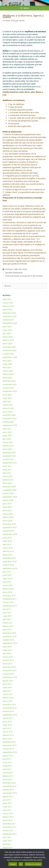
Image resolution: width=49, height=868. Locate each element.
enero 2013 (7, 779)
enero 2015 (7, 701)
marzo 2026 (8, 303)
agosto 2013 (8, 756)
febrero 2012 (8, 817)
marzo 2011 (8, 848)
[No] (46, 858)
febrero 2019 (8, 551)
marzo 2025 (8, 337)
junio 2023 (7, 395)
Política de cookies (33, 864)
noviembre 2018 (10, 561)
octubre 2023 (8, 388)
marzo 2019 (8, 548)
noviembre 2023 (10, 384)
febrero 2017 (8, 626)
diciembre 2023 (9, 381)
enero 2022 (7, 449)
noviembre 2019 (10, 527)
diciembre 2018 (9, 558)
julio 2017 (7, 609)
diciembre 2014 (9, 704)
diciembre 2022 (9, 415)
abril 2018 (7, 582)
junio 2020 (7, 504)
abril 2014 (7, 728)
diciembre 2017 (9, 596)
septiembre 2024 (10, 357)
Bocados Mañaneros (14, 273)
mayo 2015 (7, 687)
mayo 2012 (7, 807)
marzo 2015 (8, 694)
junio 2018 (7, 575)
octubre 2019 (8, 531)
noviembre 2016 (10, 636)
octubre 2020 (8, 493)
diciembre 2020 (9, 487)
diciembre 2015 (9, 667)
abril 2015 (7, 691)
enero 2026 (7, 310)
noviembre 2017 (10, 599)
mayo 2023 (7, 398)
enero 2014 (7, 739)
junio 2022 (7, 432)
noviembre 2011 (10, 827)
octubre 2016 (8, 640)
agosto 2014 (8, 718)
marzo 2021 (8, 476)
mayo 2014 (7, 725)
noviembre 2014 (10, 708)
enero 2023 (7, 412)
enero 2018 (7, 592)
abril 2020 (7, 510)
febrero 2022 (8, 446)
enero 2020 (7, 521)
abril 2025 (7, 333)
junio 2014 (7, 722)
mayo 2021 (7, 470)
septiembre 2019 (10, 534)
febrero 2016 (8, 660)
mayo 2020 (7, 507)
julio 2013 (7, 759)
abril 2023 (7, 401)
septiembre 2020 (10, 497)
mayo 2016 (7, 650)
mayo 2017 (7, 616)
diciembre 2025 (9, 313)
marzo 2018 (8, 585)
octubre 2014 (8, 711)
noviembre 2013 (10, 745)
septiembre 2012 (10, 793)
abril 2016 (7, 653)
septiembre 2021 (10, 463)
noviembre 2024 (10, 350)
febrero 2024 (8, 374)
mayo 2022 (7, 436)
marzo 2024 (8, 371)
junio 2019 (7, 538)
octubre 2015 (8, 674)
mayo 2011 (7, 841)
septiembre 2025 (10, 323)
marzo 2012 (8, 813)
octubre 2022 (8, 422)
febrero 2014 (8, 735)
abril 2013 (7, 769)
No (21, 864)
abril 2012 (7, 810)
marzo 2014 (8, 732)
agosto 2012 (8, 796)
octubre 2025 (8, 320)
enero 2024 (7, 378)
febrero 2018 (8, 589)
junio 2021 (7, 466)
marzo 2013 (8, 773)
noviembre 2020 (10, 490)
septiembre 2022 (10, 425)
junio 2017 (7, 613)
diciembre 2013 (9, 742)
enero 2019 (7, 555)
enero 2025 (7, 344)
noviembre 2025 (10, 316)
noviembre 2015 (10, 670)
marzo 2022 (8, 442)
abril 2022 (7, 439)
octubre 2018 (8, 565)
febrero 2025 (8, 340)
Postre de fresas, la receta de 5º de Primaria (24, 276)
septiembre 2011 (10, 834)
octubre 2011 (8, 830)
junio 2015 (7, 684)
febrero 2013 (8, 776)
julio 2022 (7, 429)
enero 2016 (7, 664)
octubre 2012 (8, 790)
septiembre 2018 (10, 568)
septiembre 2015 (10, 677)
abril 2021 (7, 473)
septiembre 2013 (10, 752)
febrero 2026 (8, 306)
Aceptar (13, 864)
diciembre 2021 (9, 453)
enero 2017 (7, 630)
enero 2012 (7, 820)
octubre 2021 (8, 459)
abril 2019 (7, 544)
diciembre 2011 (9, 824)
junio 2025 (7, 327)
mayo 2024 (7, 364)
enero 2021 (7, 483)
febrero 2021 (8, 480)
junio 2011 (7, 837)
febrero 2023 (8, 408)
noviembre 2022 (10, 418)
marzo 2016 (8, 657)
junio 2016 (7, 647)
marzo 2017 (8, 623)
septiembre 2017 (10, 606)
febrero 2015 (8, 698)
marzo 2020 (8, 514)
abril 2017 (7, 619)
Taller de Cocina (20, 269)
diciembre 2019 (9, 524)
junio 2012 (7, 803)
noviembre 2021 (10, 456)
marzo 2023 (8, 405)
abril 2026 (7, 299)
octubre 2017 (8, 602)
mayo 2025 (7, 330)
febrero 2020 (8, 517)
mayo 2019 (7, 541)
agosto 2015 (8, 681)
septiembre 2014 (10, 715)
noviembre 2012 (10, 786)
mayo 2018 (7, 579)
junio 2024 (7, 361)
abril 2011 (7, 844)
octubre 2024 (8, 354)
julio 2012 (7, 800)
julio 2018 (7, 572)
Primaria (9, 269)
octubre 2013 (8, 749)
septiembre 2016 (10, 643)
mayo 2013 (7, 766)
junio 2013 (7, 762)
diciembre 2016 (9, 633)
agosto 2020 (8, 500)
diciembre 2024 (9, 347)
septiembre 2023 (10, 391)
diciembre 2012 (9, 783)
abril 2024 (7, 367)
